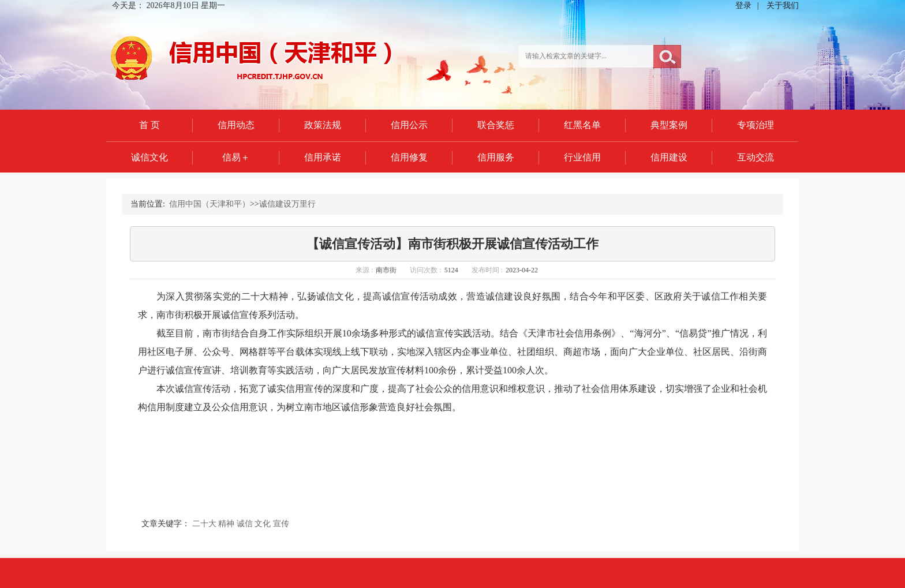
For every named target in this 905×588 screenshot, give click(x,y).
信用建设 (669, 157)
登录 (743, 5)
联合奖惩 (496, 125)
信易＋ (236, 157)
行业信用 (582, 157)
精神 (226, 524)
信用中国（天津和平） (210, 204)
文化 (263, 524)
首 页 (149, 125)
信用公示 (409, 125)
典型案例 (669, 125)
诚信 (245, 524)
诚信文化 (149, 157)
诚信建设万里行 (287, 204)
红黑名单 (582, 125)
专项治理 (756, 125)
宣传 (281, 524)
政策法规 (323, 125)
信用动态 (236, 125)
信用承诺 (323, 157)
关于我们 (783, 5)
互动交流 (756, 157)
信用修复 (409, 157)
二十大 (204, 524)
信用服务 (496, 157)
